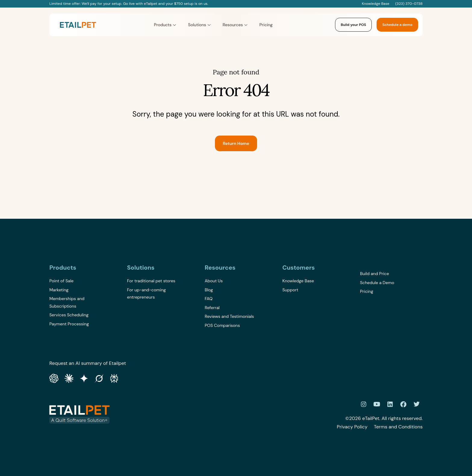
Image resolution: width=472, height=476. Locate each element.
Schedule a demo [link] (397, 25)
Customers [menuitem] (299, 268)
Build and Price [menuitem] (374, 274)
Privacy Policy (352, 427)
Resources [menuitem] (220, 268)
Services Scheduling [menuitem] (69, 315)
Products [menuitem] (63, 268)
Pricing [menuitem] (367, 291)
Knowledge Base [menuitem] (298, 281)
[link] (78, 25)
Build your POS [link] (353, 25)
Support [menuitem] (290, 290)
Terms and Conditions (398, 427)
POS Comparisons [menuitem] (222, 325)
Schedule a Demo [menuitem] (377, 283)
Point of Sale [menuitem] (61, 281)
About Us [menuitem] (214, 281)
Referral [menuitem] (212, 308)
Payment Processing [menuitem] (69, 324)
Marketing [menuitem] (59, 290)
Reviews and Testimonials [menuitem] (229, 316)
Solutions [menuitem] (141, 268)
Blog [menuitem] (209, 290)
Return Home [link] (236, 143)
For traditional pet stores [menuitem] (151, 281)
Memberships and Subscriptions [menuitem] (67, 302)
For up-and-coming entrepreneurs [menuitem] (146, 294)
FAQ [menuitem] (209, 299)
